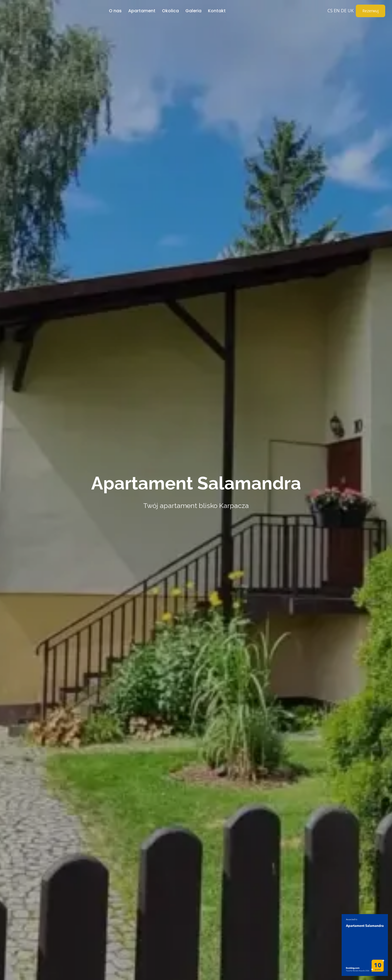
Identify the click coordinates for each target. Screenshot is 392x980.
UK (351, 11)
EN (337, 11)
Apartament (142, 11)
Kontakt (217, 11)
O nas (115, 11)
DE (344, 11)
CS (330, 11)
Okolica (170, 11)
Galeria (193, 11)
